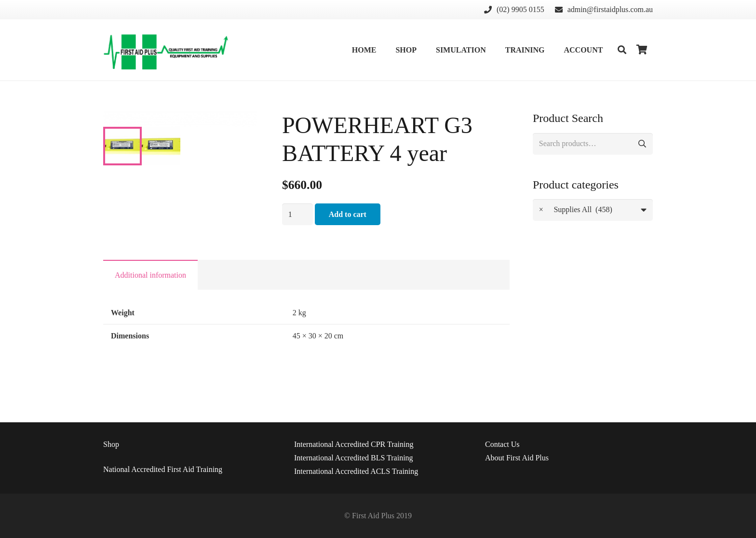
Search (642, 144)
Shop (111, 444)
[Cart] (642, 50)
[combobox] (593, 210)
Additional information (150, 296)
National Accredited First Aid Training (163, 469)
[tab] (150, 296)
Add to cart (348, 214)
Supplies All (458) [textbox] (576, 210)
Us (502, 444)
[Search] (622, 50)
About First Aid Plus (517, 458)
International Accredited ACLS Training (356, 471)
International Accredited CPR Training (354, 444)
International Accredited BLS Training (354, 458)
